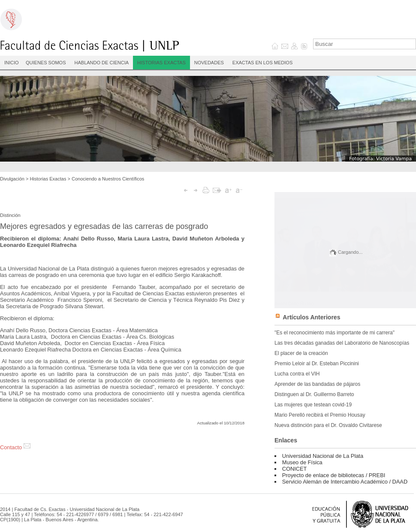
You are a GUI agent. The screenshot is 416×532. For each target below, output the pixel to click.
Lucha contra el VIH (297, 374)
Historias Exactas (161, 63)
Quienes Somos (46, 63)
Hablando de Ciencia (102, 63)
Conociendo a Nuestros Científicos (108, 179)
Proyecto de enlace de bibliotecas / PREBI (334, 475)
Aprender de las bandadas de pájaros (317, 384)
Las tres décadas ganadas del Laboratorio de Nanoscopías (342, 343)
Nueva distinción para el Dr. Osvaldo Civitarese (328, 425)
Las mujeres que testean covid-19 (313, 405)
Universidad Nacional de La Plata (323, 456)
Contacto (15, 447)
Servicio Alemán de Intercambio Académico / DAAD (345, 482)
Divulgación (12, 179)
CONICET (295, 469)
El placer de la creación (301, 353)
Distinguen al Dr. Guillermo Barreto (314, 394)
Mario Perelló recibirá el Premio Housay (320, 415)
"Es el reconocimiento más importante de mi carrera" (335, 333)
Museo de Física (302, 462)
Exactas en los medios (262, 63)
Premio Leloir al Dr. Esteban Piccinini (317, 364)
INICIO (12, 63)
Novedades (209, 63)
